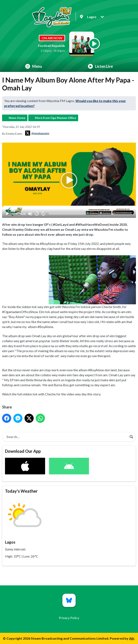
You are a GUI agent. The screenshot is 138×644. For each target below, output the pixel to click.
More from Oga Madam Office (55, 118)
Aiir (132, 638)
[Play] (7, 214)
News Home (17, 118)
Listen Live (100, 66)
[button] (69, 180)
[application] (69, 180)
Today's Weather (21, 491)
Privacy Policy (69, 618)
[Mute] (30, 214)
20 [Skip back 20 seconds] (37, 214)
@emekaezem (37, 133)
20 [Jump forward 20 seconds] (44, 214)
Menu (34, 66)
